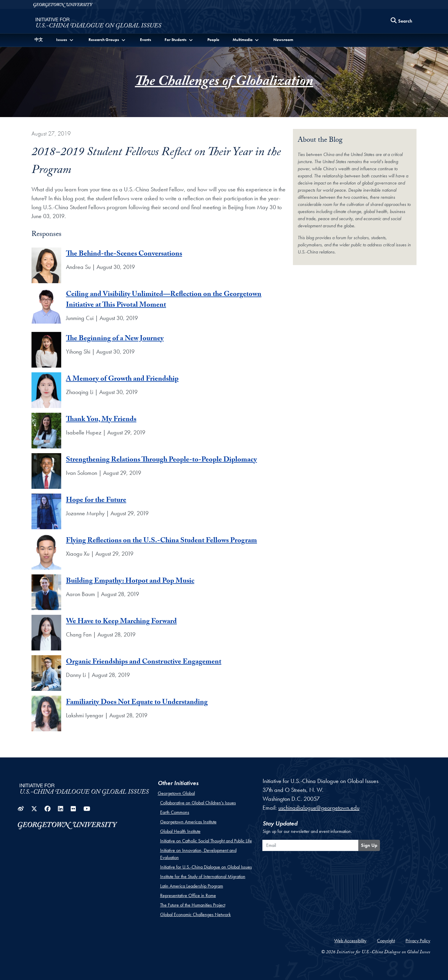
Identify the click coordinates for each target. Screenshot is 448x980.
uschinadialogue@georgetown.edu (319, 808)
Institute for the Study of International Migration (203, 876)
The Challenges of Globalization (224, 83)
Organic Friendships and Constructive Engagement (144, 662)
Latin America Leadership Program (192, 886)
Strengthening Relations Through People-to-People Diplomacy (161, 460)
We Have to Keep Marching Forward (121, 622)
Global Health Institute (180, 831)
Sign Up (369, 845)
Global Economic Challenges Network (195, 914)
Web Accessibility (350, 941)
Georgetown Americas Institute (188, 822)
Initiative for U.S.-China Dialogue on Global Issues (206, 867)
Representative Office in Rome (188, 895)
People (213, 40)
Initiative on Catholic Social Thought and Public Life (206, 841)
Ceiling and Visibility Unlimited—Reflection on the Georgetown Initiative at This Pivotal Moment (164, 300)
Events (146, 40)
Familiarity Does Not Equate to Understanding (137, 703)
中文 (39, 40)
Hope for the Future (96, 501)
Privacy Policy (418, 941)
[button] (65, 40)
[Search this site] (402, 21)
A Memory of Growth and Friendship (122, 380)
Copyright (386, 941)
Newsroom (283, 40)
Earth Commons (175, 812)
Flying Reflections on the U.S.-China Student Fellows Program (161, 541)
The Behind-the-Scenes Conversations (124, 255)
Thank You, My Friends (101, 420)
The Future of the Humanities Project (193, 905)
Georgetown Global (176, 793)
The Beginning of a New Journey (115, 339)
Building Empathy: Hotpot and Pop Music (130, 582)
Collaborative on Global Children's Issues (198, 803)
